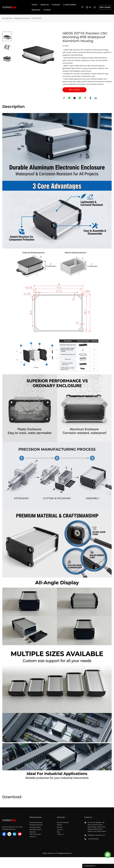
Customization (70, 5)
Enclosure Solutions (63, 823)
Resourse (36, 10)
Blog (58, 832)
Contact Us (60, 834)
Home (34, 5)
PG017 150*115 (37, 18)
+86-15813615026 (93, 839)
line (69, 98)
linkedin (96, 98)
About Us (45, 5)
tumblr (91, 98)
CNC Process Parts (35, 834)
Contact (47, 10)
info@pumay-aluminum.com (96, 835)
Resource (60, 827)
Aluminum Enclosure (36, 823)
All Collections (7, 18)
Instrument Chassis (35, 827)
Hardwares (33, 837)
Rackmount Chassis (36, 830)
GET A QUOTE (74, 90)
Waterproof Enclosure (22, 18)
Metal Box (33, 832)
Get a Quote (105, 7)
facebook (64, 98)
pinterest (85, 98)
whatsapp (80, 98)
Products (56, 5)
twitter (75, 98)
